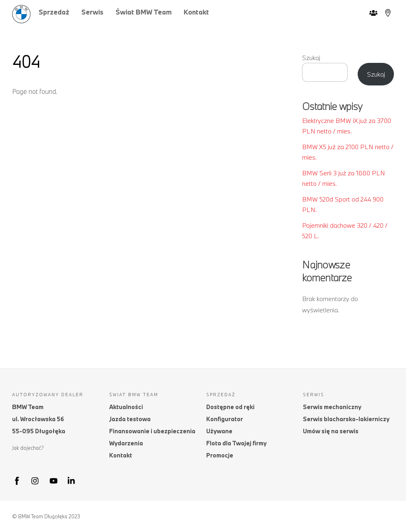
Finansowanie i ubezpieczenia (152, 431)
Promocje (220, 455)
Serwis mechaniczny (332, 407)
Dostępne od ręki (230, 407)
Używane (219, 431)
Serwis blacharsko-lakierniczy (346, 419)
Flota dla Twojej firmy (236, 443)
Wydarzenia (126, 443)
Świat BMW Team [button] (144, 12)
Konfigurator (225, 419)
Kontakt (196, 12)
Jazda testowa (130, 419)
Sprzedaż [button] (54, 12)
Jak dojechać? (28, 448)
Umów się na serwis (331, 431)
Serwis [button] (92, 12)
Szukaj (311, 58)
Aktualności (126, 407)
